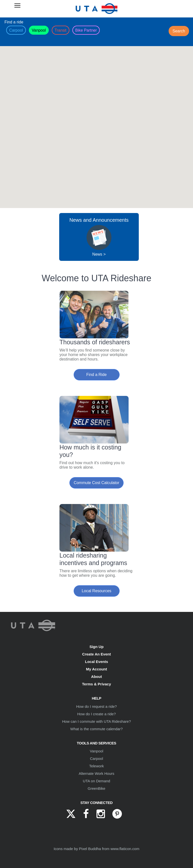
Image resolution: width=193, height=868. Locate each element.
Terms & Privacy (96, 684)
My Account (96, 669)
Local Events (97, 662)
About (96, 677)
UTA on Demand (96, 781)
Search (179, 31)
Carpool (97, 759)
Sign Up (97, 647)
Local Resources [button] (96, 591)
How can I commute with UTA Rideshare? (97, 721)
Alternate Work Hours (96, 773)
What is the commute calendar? (97, 729)
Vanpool (96, 751)
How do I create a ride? (96, 714)
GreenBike (97, 788)
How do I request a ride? (96, 706)
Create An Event (96, 654)
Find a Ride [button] (96, 375)
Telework (96, 766)
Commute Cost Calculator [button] (96, 483)
